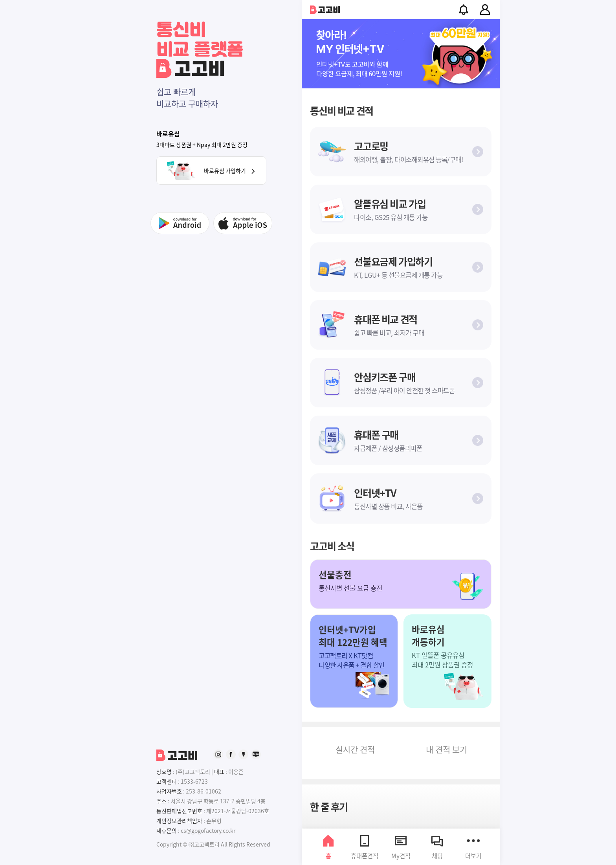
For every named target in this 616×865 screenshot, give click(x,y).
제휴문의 (167, 830)
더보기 (473, 847)
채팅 (437, 847)
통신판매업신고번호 (179, 811)
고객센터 (167, 781)
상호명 (164, 772)
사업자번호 (169, 791)
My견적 (401, 847)
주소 (161, 801)
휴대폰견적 (365, 847)
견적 (355, 749)
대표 (219, 772)
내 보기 (446, 749)
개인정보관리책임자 (179, 821)
